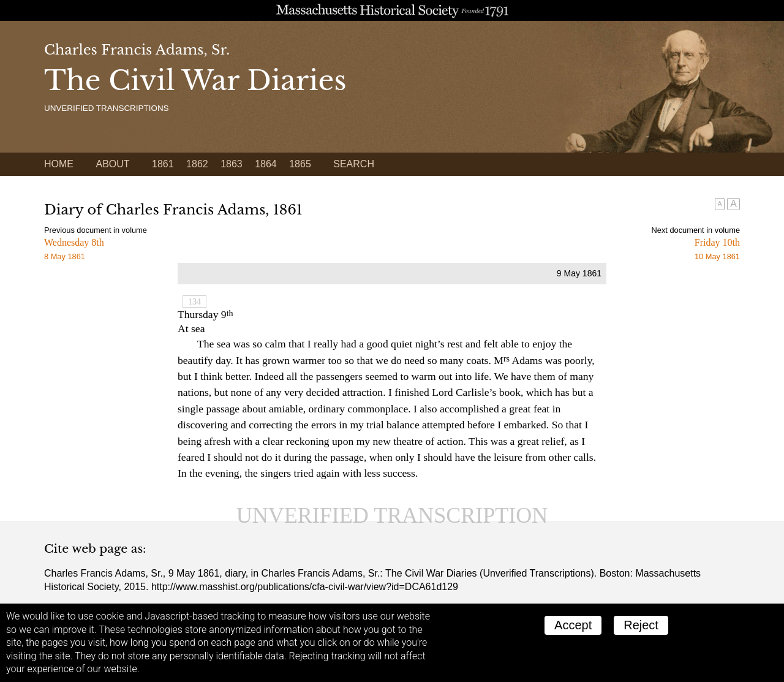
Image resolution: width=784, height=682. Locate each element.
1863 (232, 164)
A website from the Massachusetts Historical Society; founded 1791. (392, 10)
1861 (163, 164)
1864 (266, 164)
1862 (197, 164)
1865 (300, 164)
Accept (573, 625)
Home (59, 164)
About (112, 164)
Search (354, 164)
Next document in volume (696, 230)
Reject (641, 625)
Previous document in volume (96, 230)
